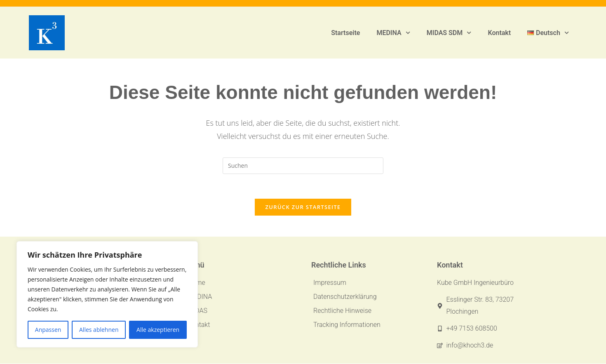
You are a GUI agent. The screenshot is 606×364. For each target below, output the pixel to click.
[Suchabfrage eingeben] (303, 166)
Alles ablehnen (99, 330)
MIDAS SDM (449, 33)
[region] (107, 294)
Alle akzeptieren (158, 330)
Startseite (345, 33)
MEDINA (393, 33)
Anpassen (48, 330)
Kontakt (499, 33)
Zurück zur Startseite (303, 207)
